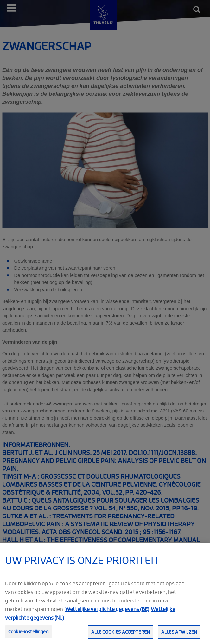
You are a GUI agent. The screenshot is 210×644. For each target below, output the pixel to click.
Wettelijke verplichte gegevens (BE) (107, 616)
